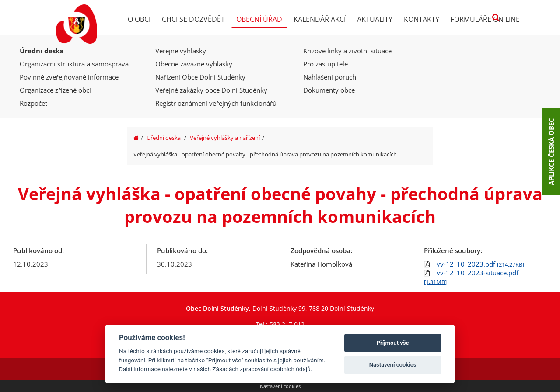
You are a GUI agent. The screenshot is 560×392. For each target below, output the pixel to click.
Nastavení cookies (280, 386)
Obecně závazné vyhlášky (194, 64)
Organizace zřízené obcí (55, 90)
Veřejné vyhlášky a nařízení (225, 138)
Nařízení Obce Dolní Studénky (200, 77)
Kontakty (422, 19)
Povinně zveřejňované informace (69, 77)
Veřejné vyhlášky (181, 51)
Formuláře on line (485, 19)
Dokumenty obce (329, 90)
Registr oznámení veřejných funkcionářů (216, 103)
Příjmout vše (393, 343)
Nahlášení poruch (330, 77)
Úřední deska (42, 51)
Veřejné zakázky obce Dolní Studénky (211, 90)
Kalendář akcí (320, 19)
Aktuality (375, 19)
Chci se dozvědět (193, 19)
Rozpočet (33, 103)
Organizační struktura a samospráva (74, 64)
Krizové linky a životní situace (347, 51)
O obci (139, 19)
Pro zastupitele (325, 64)
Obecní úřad (259, 19)
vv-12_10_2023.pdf (480, 264)
